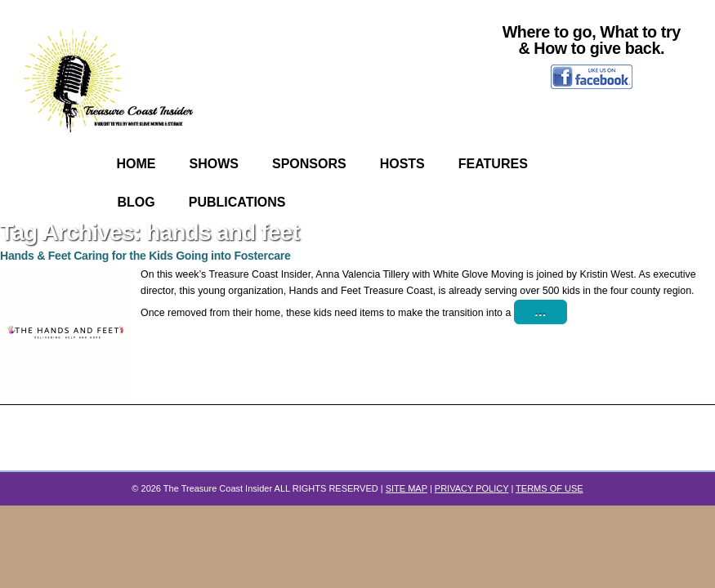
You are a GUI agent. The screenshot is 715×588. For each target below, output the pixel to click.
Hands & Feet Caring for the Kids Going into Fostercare (145, 256)
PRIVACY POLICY (471, 488)
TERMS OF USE (550, 488)
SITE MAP (407, 488)
